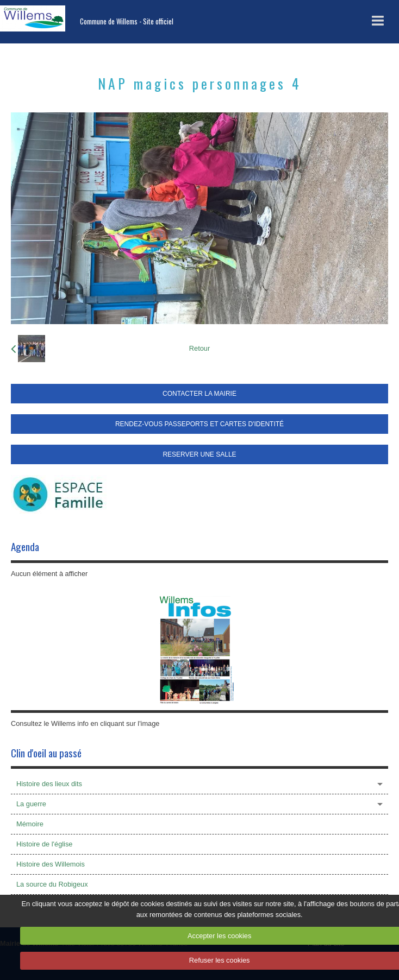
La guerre (31, 804)
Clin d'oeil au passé (46, 753)
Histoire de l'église (44, 844)
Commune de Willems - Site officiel (127, 21)
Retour (199, 348)
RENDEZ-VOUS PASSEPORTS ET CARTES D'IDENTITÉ (199, 424)
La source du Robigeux (52, 884)
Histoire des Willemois (51, 864)
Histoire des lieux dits (49, 784)
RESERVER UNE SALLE (199, 454)
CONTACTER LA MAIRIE (199, 394)
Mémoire (30, 824)
